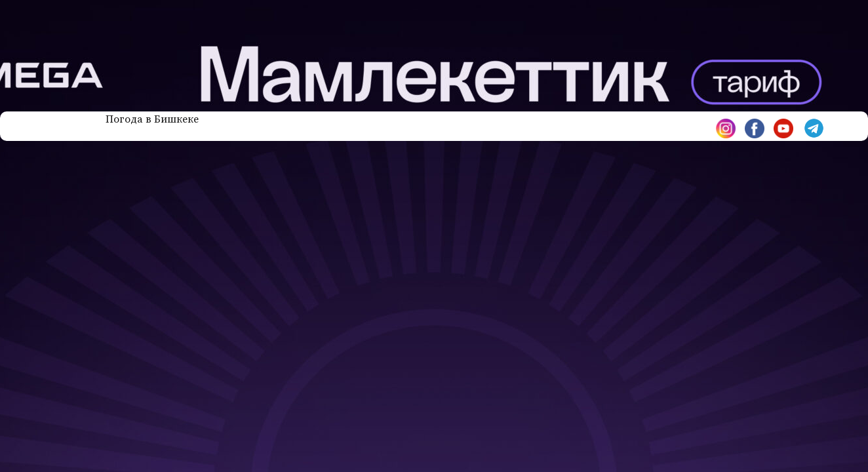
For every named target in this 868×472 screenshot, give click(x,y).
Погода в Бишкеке (152, 119)
